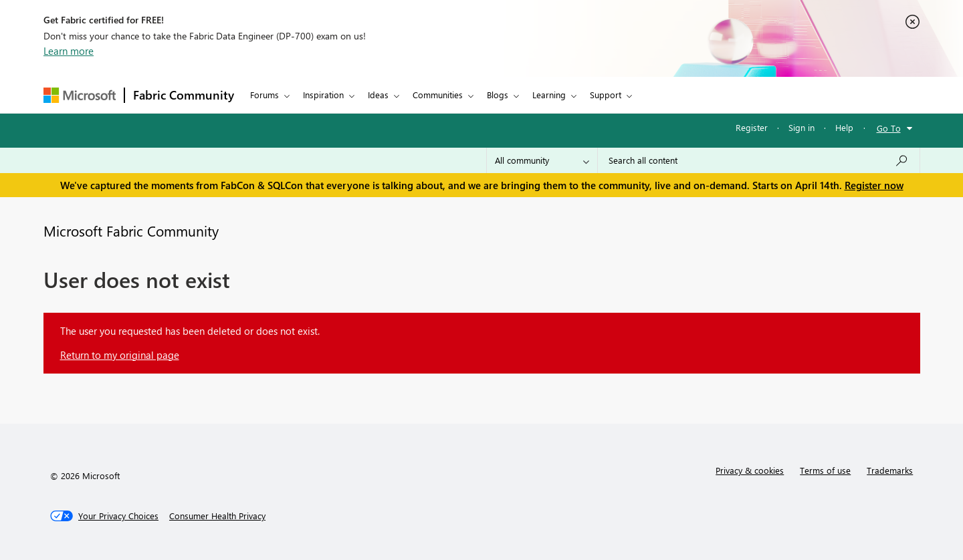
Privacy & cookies (750, 470)
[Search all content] (759, 160)
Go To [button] (889, 128)
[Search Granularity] (542, 160)
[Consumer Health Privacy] (217, 516)
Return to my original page (120, 355)
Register (752, 127)
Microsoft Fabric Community (131, 231)
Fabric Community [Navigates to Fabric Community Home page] (184, 95)
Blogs (498, 95)
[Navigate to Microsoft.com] (80, 95)
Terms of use (825, 470)
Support (606, 95)
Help (844, 127)
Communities (438, 95)
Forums (264, 95)
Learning (549, 95)
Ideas (378, 95)
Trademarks (890, 470)
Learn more (69, 51)
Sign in (801, 127)
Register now (874, 185)
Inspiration (323, 95)
